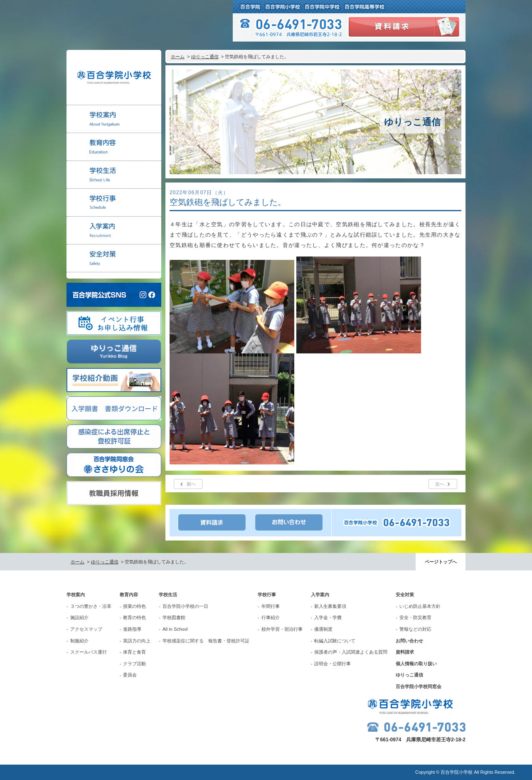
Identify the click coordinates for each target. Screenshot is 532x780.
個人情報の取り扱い (416, 664)
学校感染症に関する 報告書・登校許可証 (206, 641)
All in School (175, 629)
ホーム (178, 57)
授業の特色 (134, 606)
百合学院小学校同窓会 (419, 686)
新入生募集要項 (330, 606)
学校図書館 (174, 617)
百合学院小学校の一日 (185, 606)
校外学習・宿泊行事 (282, 629)
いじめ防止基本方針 (420, 606)
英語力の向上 (137, 641)
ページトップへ (441, 562)
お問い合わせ (409, 641)
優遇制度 (323, 629)
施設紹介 (79, 617)
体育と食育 (134, 652)
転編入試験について (335, 641)
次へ (440, 484)
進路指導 (132, 629)
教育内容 (129, 595)
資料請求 (405, 652)
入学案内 (320, 595)
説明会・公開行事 (332, 664)
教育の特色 (134, 617)
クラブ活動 (134, 664)
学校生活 (168, 595)
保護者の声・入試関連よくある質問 (351, 652)
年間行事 (271, 606)
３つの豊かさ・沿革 (91, 606)
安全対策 (405, 595)
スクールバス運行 (89, 652)
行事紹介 (271, 617)
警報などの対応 (415, 629)
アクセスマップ (86, 629)
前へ (191, 484)
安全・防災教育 (415, 617)
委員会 (130, 675)
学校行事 (267, 595)
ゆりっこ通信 (205, 57)
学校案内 (76, 595)
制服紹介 (79, 641)
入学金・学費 (328, 617)
